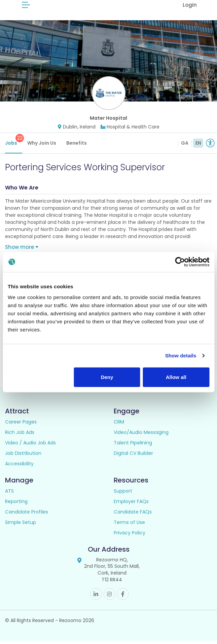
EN (198, 146)
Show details (181, 356)
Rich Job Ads (20, 435)
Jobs (14, 143)
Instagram (110, 597)
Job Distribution (23, 456)
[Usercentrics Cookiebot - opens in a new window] (180, 262)
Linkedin (96, 597)
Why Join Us (42, 146)
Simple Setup (21, 525)
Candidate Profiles (27, 515)
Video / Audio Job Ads (30, 446)
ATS (9, 494)
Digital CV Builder (133, 456)
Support (123, 494)
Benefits (77, 146)
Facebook (123, 597)
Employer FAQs (131, 504)
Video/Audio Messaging (141, 435)
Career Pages (21, 425)
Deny (107, 377)
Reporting (16, 504)
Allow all (176, 377)
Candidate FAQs (133, 515)
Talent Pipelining (133, 446)
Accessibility (19, 467)
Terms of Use (129, 525)
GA (185, 146)
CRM (119, 425)
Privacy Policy (130, 536)
